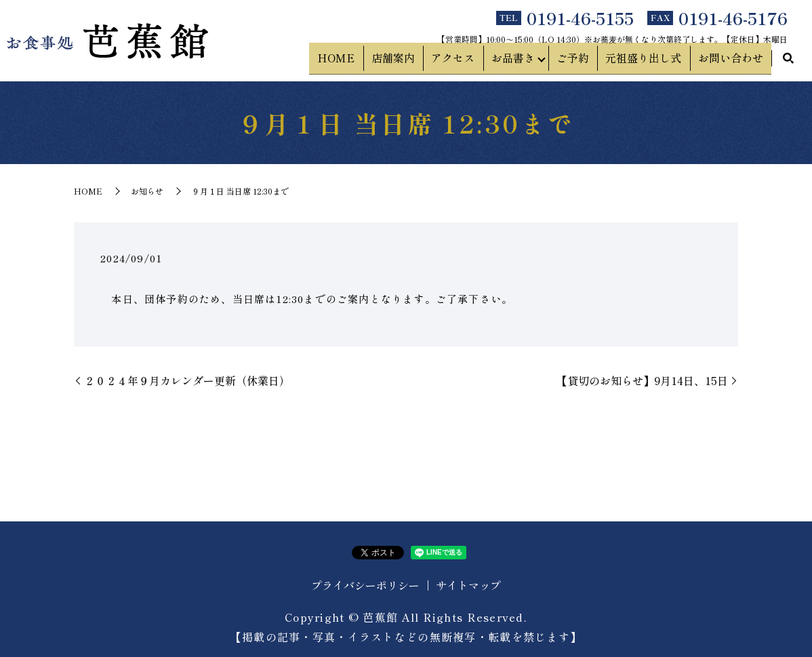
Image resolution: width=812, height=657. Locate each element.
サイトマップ (468, 585)
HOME (368, 62)
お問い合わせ (733, 62)
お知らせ (147, 191)
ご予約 (587, 62)
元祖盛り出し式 (652, 62)
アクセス (473, 62)
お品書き (527, 62)
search (788, 62)
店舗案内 (419, 62)
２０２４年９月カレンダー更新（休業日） (187, 380)
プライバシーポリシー (365, 585)
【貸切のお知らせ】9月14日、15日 (642, 380)
